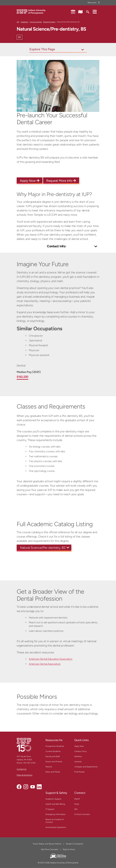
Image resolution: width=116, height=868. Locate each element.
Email (77, 804)
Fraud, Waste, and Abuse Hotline (47, 844)
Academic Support (53, 799)
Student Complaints (75, 844)
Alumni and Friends (54, 762)
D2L (76, 809)
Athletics (78, 756)
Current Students (53, 751)
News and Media (53, 772)
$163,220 (23, 377)
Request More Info (61, 181)
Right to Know (69, 849)
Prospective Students (55, 746)
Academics (25, 22)
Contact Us (22, 769)
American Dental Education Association (51, 659)
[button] (95, 12)
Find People (79, 772)
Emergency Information (56, 814)
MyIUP (77, 799)
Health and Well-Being (55, 804)
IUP (18, 22)
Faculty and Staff (53, 756)
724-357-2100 (29, 763)
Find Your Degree (36, 22)
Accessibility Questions (56, 827)
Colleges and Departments (86, 767)
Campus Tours (81, 751)
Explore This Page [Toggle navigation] (42, 49)
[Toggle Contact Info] (58, 246)
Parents (49, 767)
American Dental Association (45, 664)
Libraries (78, 762)
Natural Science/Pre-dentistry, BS (43, 548)
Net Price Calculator (50, 849)
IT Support (50, 809)
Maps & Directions (25, 775)
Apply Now (30, 181)
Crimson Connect (82, 814)
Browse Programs (49, 22)
